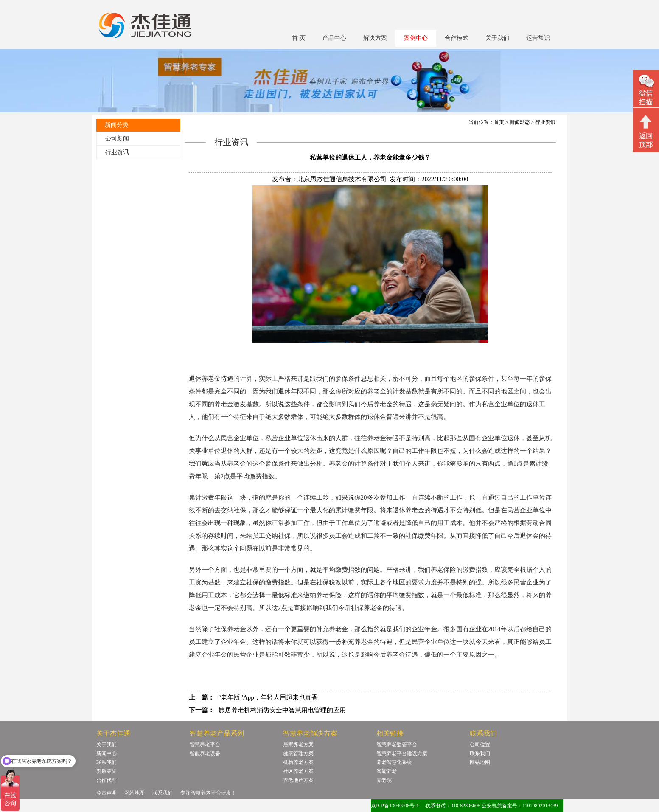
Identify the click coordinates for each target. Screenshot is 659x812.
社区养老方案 (298, 771)
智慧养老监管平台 (397, 745)
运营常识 (538, 38)
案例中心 (416, 38)
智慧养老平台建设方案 (402, 753)
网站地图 (480, 762)
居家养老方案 (298, 745)
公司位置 (480, 745)
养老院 (384, 780)
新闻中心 (107, 753)
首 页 (299, 38)
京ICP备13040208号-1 (395, 806)
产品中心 (334, 38)
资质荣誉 (107, 771)
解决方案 (375, 38)
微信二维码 (646, 90)
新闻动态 (520, 122)
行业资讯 (117, 152)
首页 (499, 122)
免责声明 (107, 793)
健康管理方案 (298, 753)
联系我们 (107, 762)
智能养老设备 (205, 753)
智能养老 (387, 771)
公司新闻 (117, 139)
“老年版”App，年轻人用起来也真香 (268, 697)
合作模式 (457, 38)
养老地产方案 (298, 780)
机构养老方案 (298, 762)
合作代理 (107, 780)
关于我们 (497, 38)
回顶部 (646, 131)
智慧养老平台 (205, 745)
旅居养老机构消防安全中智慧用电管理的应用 (282, 710)
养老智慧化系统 (394, 762)
